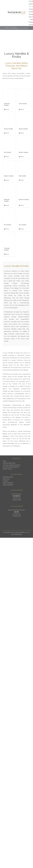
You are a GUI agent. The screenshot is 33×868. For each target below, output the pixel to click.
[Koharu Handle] (24, 144)
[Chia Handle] (24, 95)
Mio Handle (22, 176)
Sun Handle (23, 225)
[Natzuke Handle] (9, 191)
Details (7, 109)
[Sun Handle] (24, 216)
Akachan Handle (7, 104)
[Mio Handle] (24, 167)
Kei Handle (7, 152)
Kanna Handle (23, 129)
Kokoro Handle (9, 176)
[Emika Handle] (9, 120)
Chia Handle (23, 104)
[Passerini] (17, 12)
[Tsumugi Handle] (9, 239)
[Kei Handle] (9, 144)
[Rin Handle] (9, 216)
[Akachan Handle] (9, 95)
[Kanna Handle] (24, 120)
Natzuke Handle (7, 200)
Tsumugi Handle (7, 249)
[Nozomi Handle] (24, 191)
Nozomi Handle (24, 199)
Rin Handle (8, 225)
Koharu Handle (23, 152)
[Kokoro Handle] (9, 167)
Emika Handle (8, 129)
